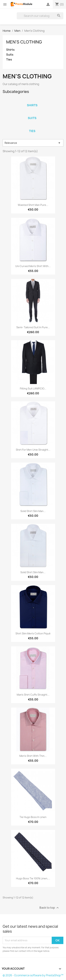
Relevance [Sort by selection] (33, 143)
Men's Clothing (24, 42)
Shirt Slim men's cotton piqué (33, 633)
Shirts (10, 50)
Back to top (50, 908)
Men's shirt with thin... (33, 756)
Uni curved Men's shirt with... (33, 266)
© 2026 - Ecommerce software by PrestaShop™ (33, 975)
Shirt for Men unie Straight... (33, 450)
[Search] (40, 16)
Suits (10, 55)
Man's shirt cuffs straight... (33, 695)
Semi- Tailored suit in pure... (33, 327)
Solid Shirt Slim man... (33, 511)
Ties (9, 60)
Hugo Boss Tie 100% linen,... (33, 878)
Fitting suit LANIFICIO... (33, 388)
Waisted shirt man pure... (33, 205)
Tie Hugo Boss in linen (33, 817)
